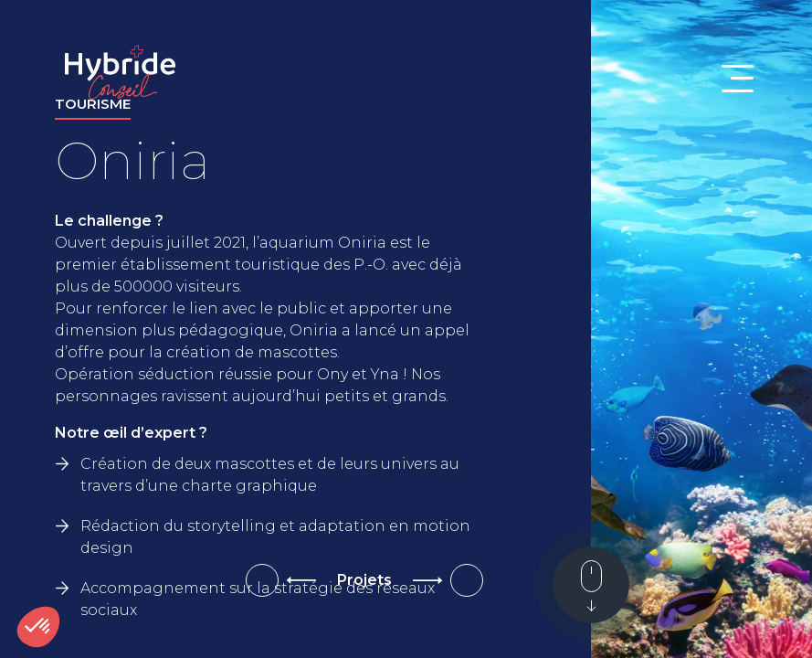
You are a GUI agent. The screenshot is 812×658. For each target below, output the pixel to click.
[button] (38, 627)
